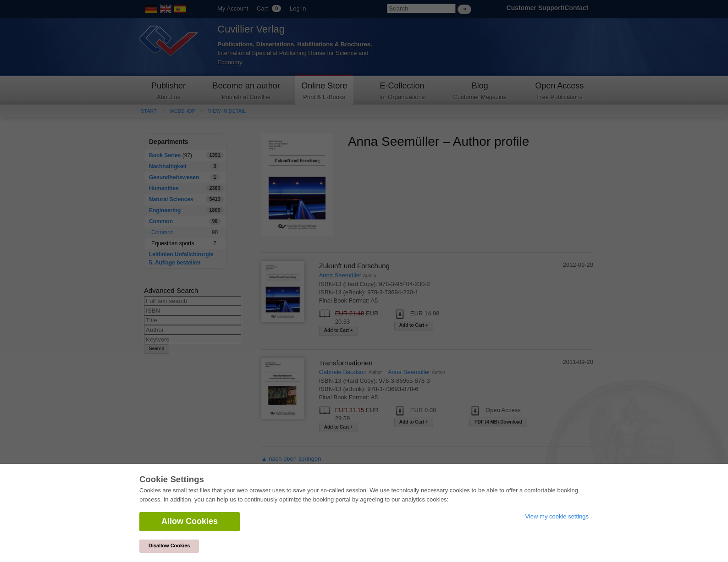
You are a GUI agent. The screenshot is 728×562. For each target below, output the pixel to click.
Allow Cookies (190, 521)
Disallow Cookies (169, 545)
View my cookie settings (557, 516)
